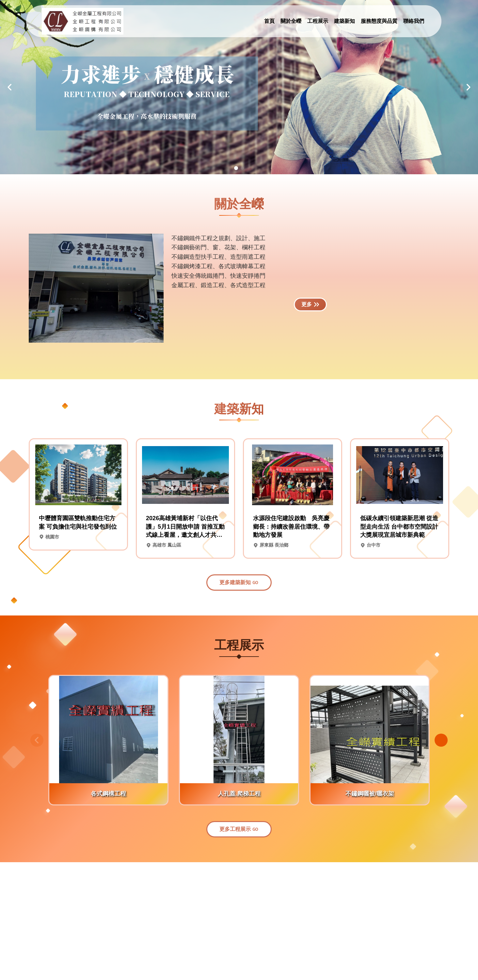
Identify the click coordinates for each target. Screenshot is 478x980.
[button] (10, 87)
